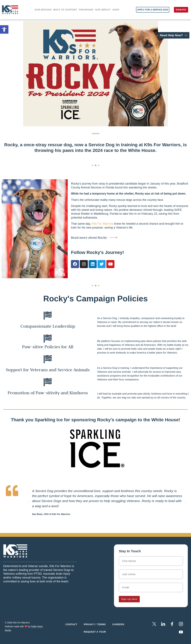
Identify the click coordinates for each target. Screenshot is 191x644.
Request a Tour (95, 632)
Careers (118, 624)
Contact (71, 624)
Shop (116, 10)
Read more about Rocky (89, 237)
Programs (86, 10)
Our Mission (43, 10)
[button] (29, 502)
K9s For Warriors (103, 224)
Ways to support (65, 10)
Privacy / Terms (95, 624)
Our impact (103, 10)
